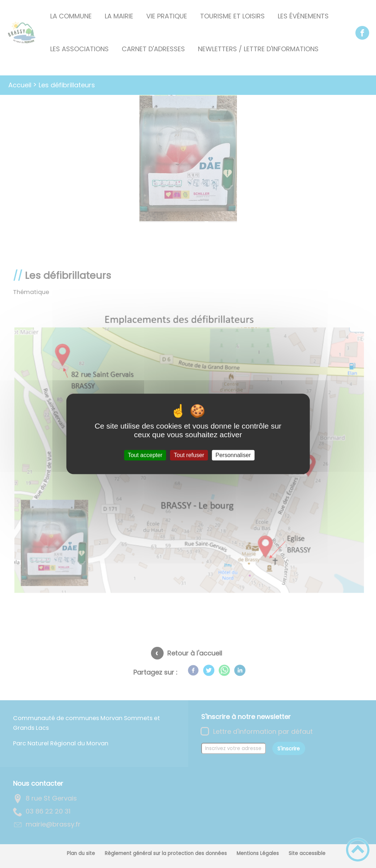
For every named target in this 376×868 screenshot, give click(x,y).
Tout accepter (145, 455)
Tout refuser (189, 455)
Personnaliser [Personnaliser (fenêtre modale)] (233, 455)
